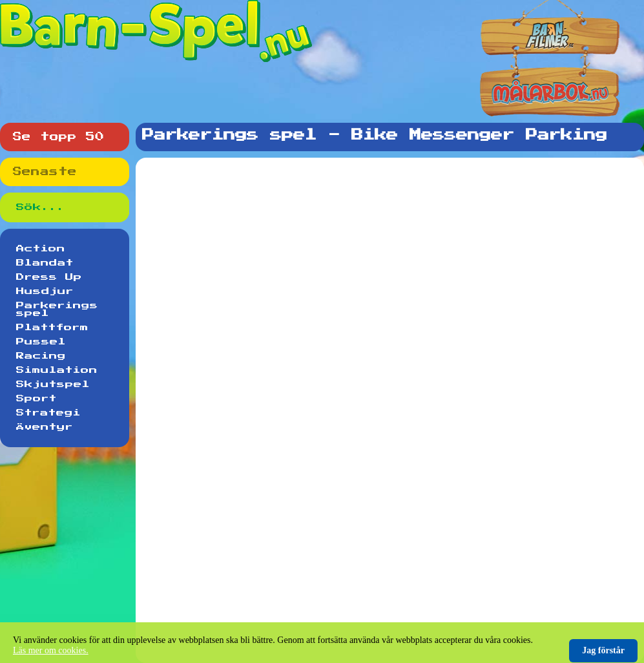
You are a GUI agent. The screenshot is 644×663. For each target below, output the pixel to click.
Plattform (52, 328)
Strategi (48, 413)
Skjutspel (53, 384)
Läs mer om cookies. (51, 650)
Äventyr (45, 427)
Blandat (45, 263)
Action (41, 249)
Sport (36, 399)
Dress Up (49, 277)
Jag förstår (603, 650)
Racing (41, 356)
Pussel (41, 342)
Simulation (57, 370)
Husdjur (45, 291)
